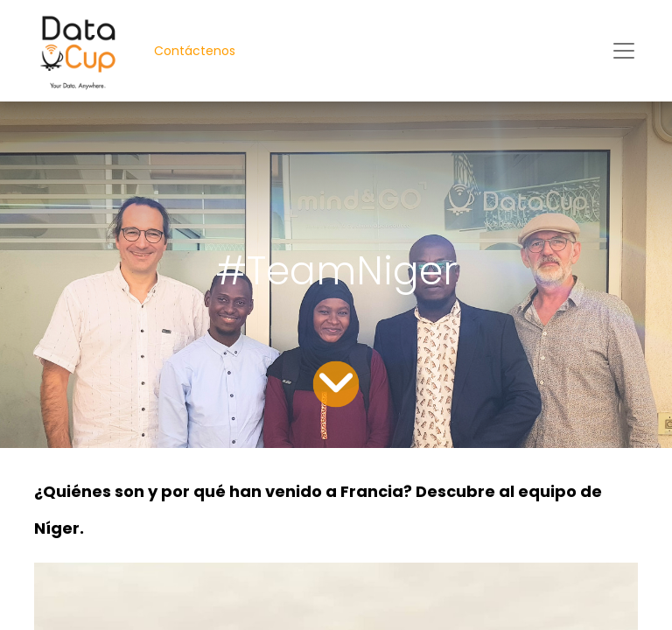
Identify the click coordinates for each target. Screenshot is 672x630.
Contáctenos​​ (195, 51)
